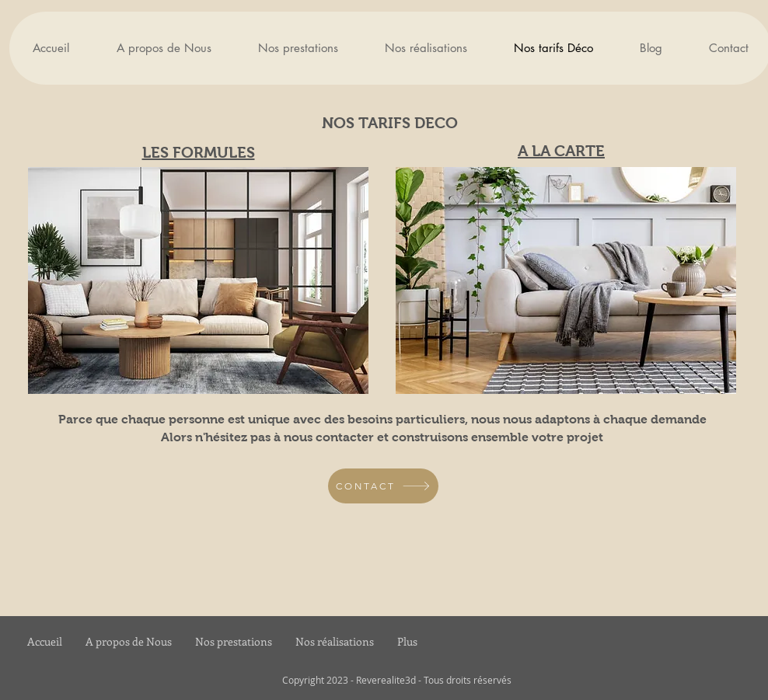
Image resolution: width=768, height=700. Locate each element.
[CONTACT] (383, 486)
